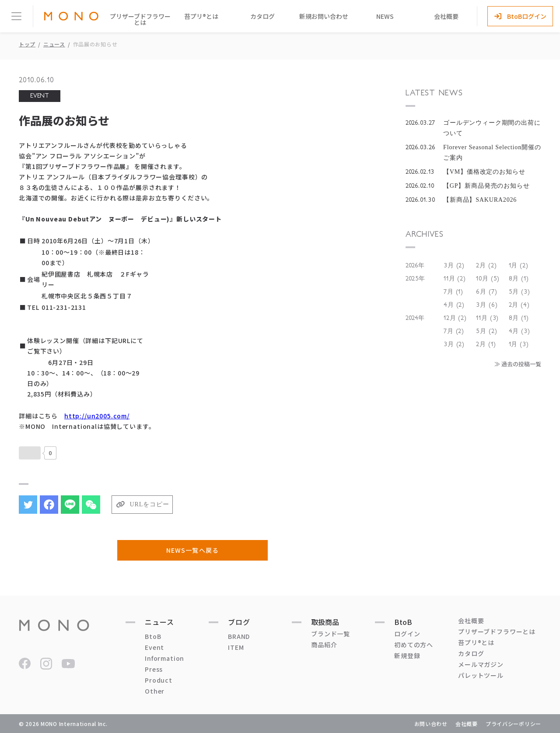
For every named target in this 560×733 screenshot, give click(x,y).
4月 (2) (454, 305)
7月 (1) (453, 292)
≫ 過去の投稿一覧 (518, 364)
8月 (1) (519, 279)
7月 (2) (454, 331)
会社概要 (446, 16)
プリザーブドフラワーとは (140, 19)
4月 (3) (520, 331)
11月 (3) (487, 318)
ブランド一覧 (331, 634)
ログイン (407, 634)
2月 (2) (486, 266)
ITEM (236, 647)
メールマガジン (481, 664)
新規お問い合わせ (324, 16)
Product (159, 680)
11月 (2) (455, 279)
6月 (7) (486, 292)
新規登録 (407, 656)
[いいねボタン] (30, 453)
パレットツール (481, 675)
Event (154, 647)
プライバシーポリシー (513, 724)
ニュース (54, 44)
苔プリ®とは (201, 16)
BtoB (153, 636)
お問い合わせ (431, 724)
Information (164, 658)
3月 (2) (454, 266)
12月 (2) (455, 318)
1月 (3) (519, 344)
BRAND (239, 636)
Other (155, 691)
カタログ (262, 16)
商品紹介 (324, 645)
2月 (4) (519, 305)
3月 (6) (487, 305)
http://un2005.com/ (97, 416)
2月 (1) (486, 344)
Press (154, 669)
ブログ (239, 622)
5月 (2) (486, 331)
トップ (27, 44)
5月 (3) (520, 292)
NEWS (385, 16)
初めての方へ (414, 645)
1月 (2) (519, 266)
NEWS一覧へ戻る (192, 550)
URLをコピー (150, 504)
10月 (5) (488, 279)
